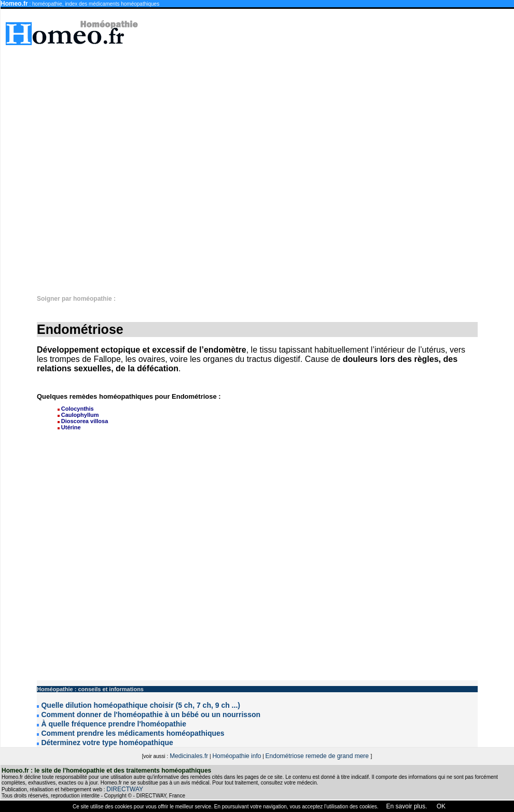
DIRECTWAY (125, 789)
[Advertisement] (405, 165)
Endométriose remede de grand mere (318, 756)
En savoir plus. (407, 806)
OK (440, 806)
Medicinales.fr (189, 756)
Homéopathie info (237, 756)
